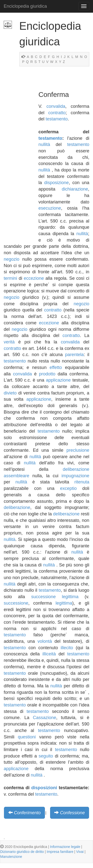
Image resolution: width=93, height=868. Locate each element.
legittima (70, 597)
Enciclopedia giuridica (25, 6)
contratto (57, 113)
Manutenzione (11, 857)
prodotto (47, 374)
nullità (44, 144)
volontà (45, 641)
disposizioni (44, 788)
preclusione (78, 450)
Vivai (80, 852)
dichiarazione (75, 189)
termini (10, 278)
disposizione (56, 183)
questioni (27, 737)
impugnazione (75, 476)
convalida (56, 106)
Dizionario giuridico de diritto (22, 852)
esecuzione (50, 208)
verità (9, 342)
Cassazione (44, 718)
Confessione (72, 813)
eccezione (34, 278)
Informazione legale (65, 847)
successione (44, 597)
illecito (67, 648)
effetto (56, 367)
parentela (74, 355)
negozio (12, 259)
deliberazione (17, 507)
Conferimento (27, 813)
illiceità (49, 654)
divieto (10, 393)
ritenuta (82, 482)
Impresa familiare (60, 852)
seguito (46, 756)
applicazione (58, 380)
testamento (57, 119)
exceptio (68, 488)
